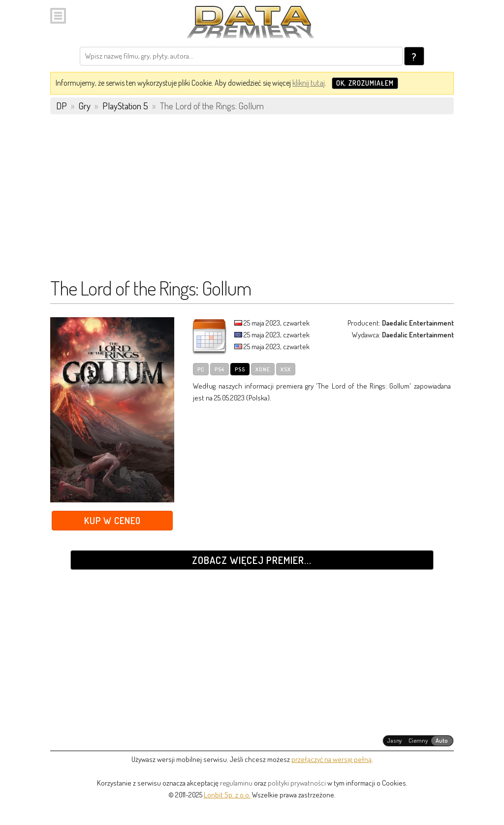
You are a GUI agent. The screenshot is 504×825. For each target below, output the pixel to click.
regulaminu (236, 783)
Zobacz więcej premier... (252, 560)
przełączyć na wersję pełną (331, 759)
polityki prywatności (297, 783)
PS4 (220, 369)
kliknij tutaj (309, 83)
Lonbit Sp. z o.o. (227, 795)
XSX (286, 369)
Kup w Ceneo (112, 520)
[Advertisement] (252, 200)
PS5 (240, 369)
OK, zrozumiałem (365, 83)
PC (201, 369)
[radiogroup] (418, 741)
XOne (263, 369)
